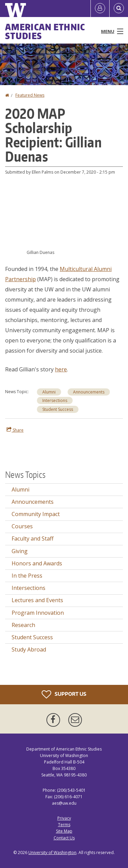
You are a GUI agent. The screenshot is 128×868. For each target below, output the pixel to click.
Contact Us (64, 838)
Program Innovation (38, 613)
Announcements (89, 392)
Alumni (49, 392)
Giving (20, 551)
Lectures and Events (37, 600)
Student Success (58, 409)
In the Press (27, 576)
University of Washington (52, 853)
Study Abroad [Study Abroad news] (29, 649)
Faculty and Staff (33, 539)
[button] (61, 215)
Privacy (64, 818)
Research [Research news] (23, 625)
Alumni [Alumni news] (20, 489)
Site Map (64, 831)
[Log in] (100, 9)
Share (15, 430)
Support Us (64, 694)
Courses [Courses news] (22, 526)
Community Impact (36, 514)
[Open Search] (119, 9)
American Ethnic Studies (45, 31)
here (61, 369)
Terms (64, 825)
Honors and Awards (37, 563)
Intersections (55, 400)
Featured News (30, 95)
